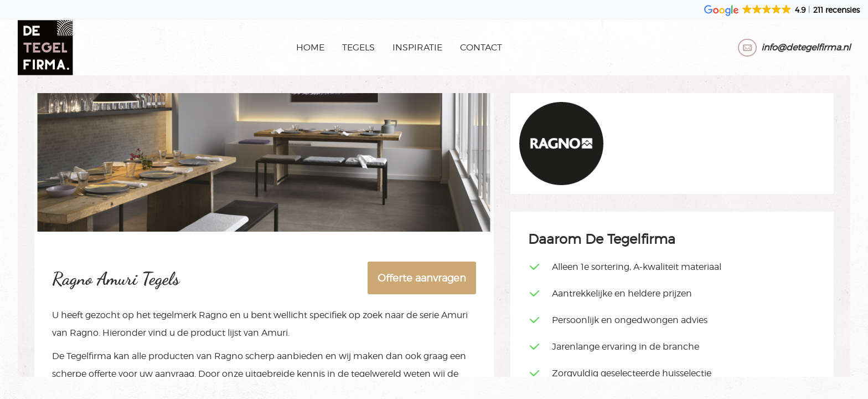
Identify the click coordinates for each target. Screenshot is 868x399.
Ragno (213, 315)
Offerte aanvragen (422, 278)
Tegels (358, 47)
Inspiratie (417, 47)
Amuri (454, 315)
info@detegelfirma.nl (806, 47)
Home (310, 47)
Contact (481, 47)
